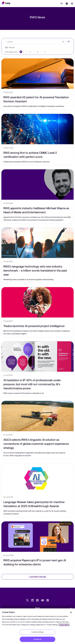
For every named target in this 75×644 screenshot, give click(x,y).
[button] (6, 3)
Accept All (37, 639)
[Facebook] (37, 601)
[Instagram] (48, 601)
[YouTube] (43, 601)
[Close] (71, 612)
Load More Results (37, 577)
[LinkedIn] (32, 601)
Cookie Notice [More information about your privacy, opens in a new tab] (64, 625)
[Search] (62, 4)
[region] (37, 626)
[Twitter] (27, 601)
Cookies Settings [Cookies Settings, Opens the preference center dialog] (37, 632)
